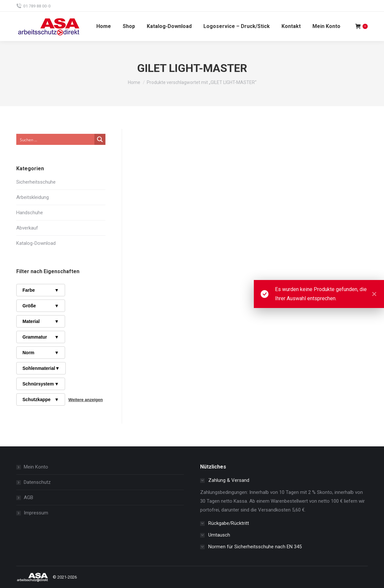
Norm (41, 353)
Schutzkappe (41, 399)
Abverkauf (27, 228)
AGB (28, 497)
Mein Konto (36, 467)
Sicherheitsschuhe (36, 182)
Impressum (36, 513)
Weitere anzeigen (86, 400)
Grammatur (41, 337)
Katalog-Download (36, 243)
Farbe (41, 290)
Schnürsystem (41, 384)
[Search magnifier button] (100, 139)
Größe (41, 306)
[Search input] (56, 139)
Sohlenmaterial (41, 368)
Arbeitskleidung (33, 197)
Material (41, 321)
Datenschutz (37, 482)
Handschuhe (30, 213)
